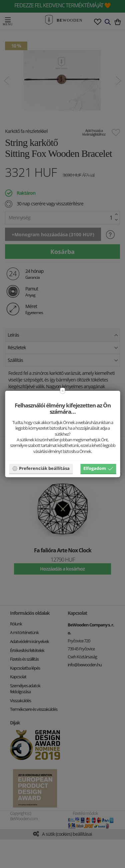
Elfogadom (98, 468)
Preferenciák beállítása (41, 468)
